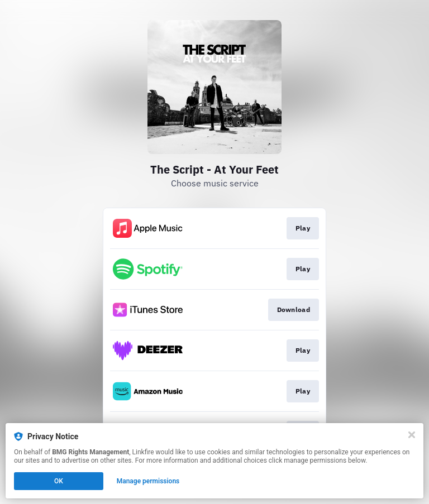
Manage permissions (148, 481)
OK (59, 481)
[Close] (412, 435)
